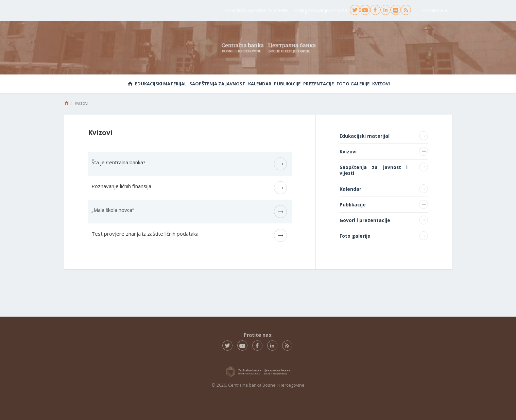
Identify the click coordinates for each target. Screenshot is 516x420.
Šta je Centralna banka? (118, 162)
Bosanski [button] (435, 10)
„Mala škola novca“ (113, 210)
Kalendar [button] (260, 84)
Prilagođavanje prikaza (321, 10)
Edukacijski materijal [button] (161, 84)
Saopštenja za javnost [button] (217, 84)
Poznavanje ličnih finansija (121, 186)
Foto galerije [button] (353, 84)
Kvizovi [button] (381, 84)
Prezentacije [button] (319, 84)
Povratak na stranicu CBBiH (257, 10)
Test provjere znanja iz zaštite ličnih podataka (145, 234)
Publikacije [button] (287, 84)
